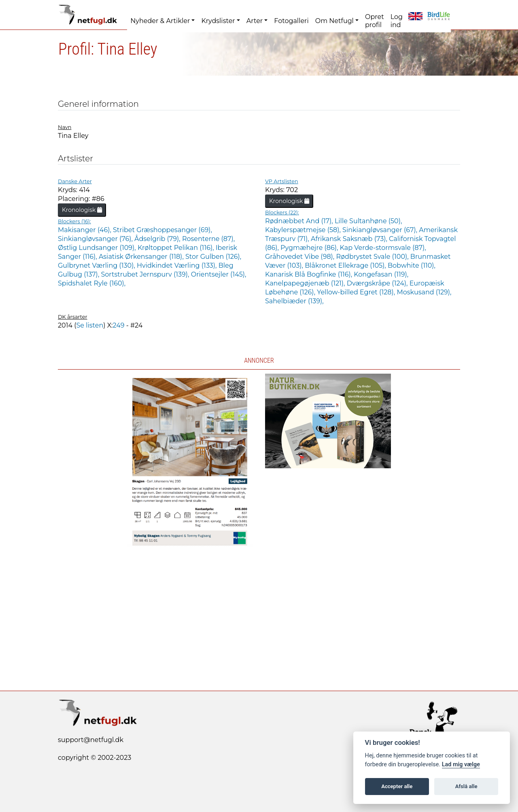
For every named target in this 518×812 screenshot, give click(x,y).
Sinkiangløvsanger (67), (381, 230)
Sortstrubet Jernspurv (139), (146, 274)
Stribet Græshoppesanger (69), (162, 230)
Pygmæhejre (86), (310, 248)
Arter (255, 21)
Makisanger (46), (85, 230)
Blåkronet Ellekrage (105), (346, 265)
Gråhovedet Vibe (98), (300, 257)
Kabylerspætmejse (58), (304, 230)
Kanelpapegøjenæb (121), (306, 283)
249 (119, 325)
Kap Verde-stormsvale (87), (383, 248)
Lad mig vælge (461, 764)
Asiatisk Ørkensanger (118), (142, 257)
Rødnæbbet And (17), (300, 221)
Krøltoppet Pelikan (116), (177, 248)
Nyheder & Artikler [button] (160, 21)
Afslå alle (466, 786)
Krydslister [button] (218, 21)
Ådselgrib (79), (158, 239)
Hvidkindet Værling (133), (178, 265)
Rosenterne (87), (208, 239)
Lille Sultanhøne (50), (368, 221)
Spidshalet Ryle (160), (92, 283)
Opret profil (375, 21)
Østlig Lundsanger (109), (98, 248)
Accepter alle (397, 786)
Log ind (397, 21)
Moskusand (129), (424, 292)
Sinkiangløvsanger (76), (96, 239)
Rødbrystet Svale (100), (373, 257)
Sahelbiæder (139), (294, 301)
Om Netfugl (334, 21)
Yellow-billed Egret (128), (357, 292)
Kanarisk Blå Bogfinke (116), (309, 274)
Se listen (90, 325)
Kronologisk (82, 210)
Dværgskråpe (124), (378, 283)
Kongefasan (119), (381, 274)
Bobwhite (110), (412, 265)
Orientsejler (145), (219, 274)
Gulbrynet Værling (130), (97, 265)
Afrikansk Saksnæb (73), (350, 239)
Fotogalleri (291, 21)
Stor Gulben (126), (213, 257)
